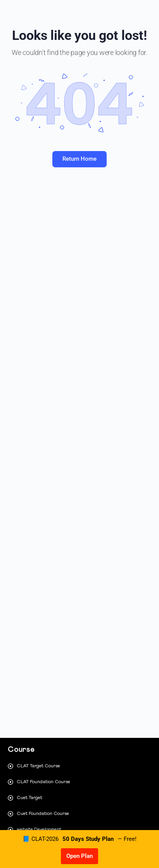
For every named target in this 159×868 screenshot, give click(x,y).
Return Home (79, 159)
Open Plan (79, 856)
